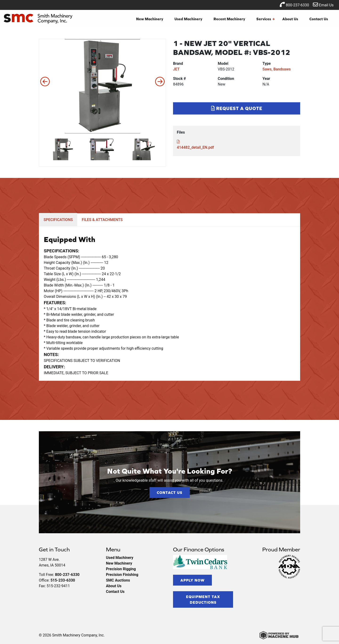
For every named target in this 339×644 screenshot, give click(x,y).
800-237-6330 (294, 5)
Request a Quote (237, 108)
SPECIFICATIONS (58, 220)
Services (266, 19)
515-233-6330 (63, 580)
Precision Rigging (121, 569)
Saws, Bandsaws (277, 69)
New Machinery (150, 19)
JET (176, 69)
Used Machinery (188, 19)
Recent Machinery (229, 19)
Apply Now (192, 580)
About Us (290, 19)
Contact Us (319, 19)
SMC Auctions (118, 580)
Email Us (323, 5)
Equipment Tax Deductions (203, 599)
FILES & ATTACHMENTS (102, 220)
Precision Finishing (122, 575)
